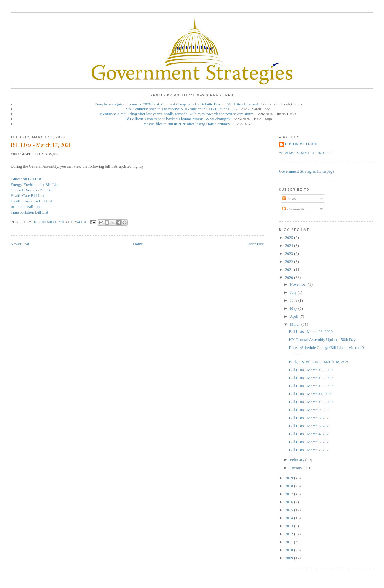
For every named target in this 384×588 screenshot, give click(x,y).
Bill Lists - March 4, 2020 (310, 434)
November (299, 284)
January (297, 468)
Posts (289, 199)
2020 (290, 278)
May (294, 308)
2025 (290, 237)
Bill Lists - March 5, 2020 (310, 426)
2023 (290, 253)
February (298, 460)
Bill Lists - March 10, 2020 (311, 402)
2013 (290, 526)
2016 (290, 502)
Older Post (255, 244)
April (295, 316)
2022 (290, 261)
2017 (290, 494)
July (294, 292)
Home (138, 244)
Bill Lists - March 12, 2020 (311, 386)
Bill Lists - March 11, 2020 (310, 394)
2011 (290, 542)
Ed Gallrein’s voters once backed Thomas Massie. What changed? (178, 119)
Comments (293, 209)
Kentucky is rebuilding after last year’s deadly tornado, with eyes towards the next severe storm (177, 114)
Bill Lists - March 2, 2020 (310, 450)
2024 (290, 245)
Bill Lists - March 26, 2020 (311, 331)
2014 (290, 518)
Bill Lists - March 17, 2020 (311, 370)
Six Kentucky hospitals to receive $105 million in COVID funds (178, 109)
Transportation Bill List (30, 212)
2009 (290, 558)
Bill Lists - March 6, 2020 (310, 418)
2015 (290, 510)
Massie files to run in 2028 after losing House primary (187, 124)
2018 (290, 486)
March (296, 324)
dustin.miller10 (301, 144)
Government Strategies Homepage (306, 171)
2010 (290, 550)
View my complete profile (306, 153)
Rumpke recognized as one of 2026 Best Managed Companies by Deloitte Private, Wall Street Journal (176, 104)
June (294, 300)
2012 (290, 534)
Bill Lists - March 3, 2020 (310, 442)
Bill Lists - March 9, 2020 (310, 410)
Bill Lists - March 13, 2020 (311, 378)
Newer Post (20, 244)
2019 (290, 478)
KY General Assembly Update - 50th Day (322, 339)
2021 (290, 269)
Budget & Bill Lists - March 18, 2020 (319, 362)
